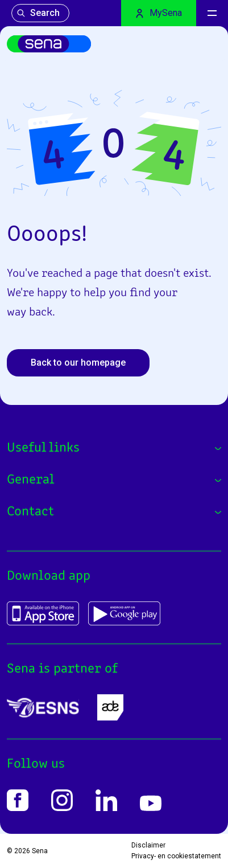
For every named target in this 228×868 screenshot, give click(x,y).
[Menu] (212, 13)
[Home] (49, 44)
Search (38, 13)
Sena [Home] (40, 851)
